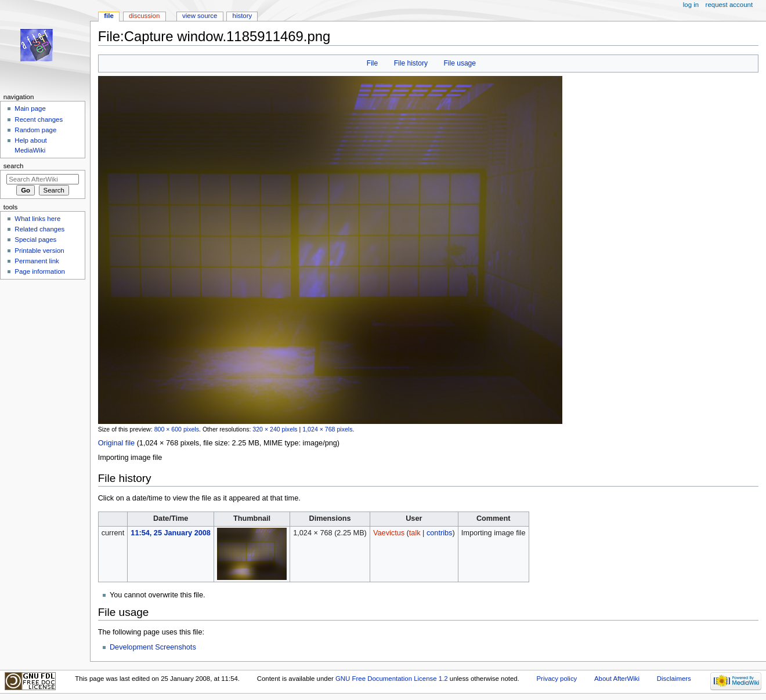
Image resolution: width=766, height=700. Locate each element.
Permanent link (37, 261)
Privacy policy (557, 679)
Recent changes (39, 119)
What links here (37, 219)
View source (200, 16)
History (243, 16)
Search (14, 166)
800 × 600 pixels (177, 429)
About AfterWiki (617, 679)
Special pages (35, 240)
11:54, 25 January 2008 (171, 533)
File (372, 63)
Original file (116, 443)
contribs (439, 533)
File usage (460, 63)
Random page (35, 130)
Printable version (39, 251)
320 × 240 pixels (275, 429)
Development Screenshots (153, 647)
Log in (691, 5)
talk (415, 533)
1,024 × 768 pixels (327, 429)
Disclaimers (674, 679)
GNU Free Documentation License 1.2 (392, 679)
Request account (729, 5)
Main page (30, 108)
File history (411, 63)
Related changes (39, 229)
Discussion (144, 16)
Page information (40, 271)
